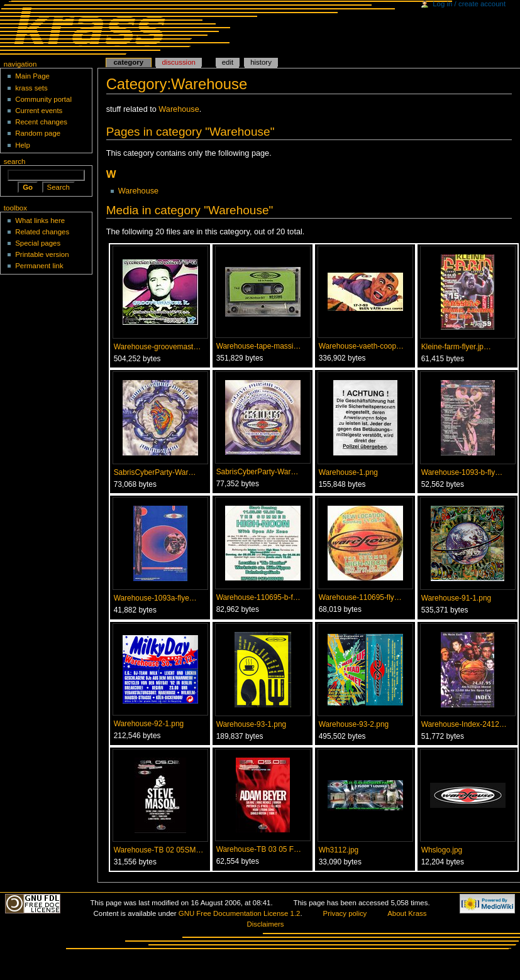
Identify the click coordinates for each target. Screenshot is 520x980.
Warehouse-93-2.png (354, 724)
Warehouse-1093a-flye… (155, 598)
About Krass (407, 913)
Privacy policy (345, 913)
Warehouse (179, 109)
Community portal (43, 99)
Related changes (42, 232)
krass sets (31, 88)
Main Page (32, 76)
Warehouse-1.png (348, 472)
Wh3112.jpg (339, 850)
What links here (40, 220)
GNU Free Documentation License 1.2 (240, 913)
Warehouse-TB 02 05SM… (159, 850)
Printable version (42, 254)
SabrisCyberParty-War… (155, 472)
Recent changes (41, 122)
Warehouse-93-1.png (252, 724)
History (261, 62)
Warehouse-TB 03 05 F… (259, 849)
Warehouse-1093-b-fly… (462, 472)
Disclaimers (266, 924)
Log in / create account (469, 4)
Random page (38, 133)
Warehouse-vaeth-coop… (361, 346)
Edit (228, 62)
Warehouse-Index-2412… (464, 724)
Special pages (38, 243)
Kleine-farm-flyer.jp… (456, 347)
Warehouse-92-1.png (149, 724)
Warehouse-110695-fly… (360, 597)
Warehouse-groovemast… (158, 347)
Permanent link (39, 266)
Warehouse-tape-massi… (259, 346)
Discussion (178, 62)
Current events (39, 111)
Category (128, 62)
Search (15, 161)
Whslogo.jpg (442, 850)
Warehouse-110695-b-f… (258, 597)
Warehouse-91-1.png (456, 598)
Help (23, 145)
